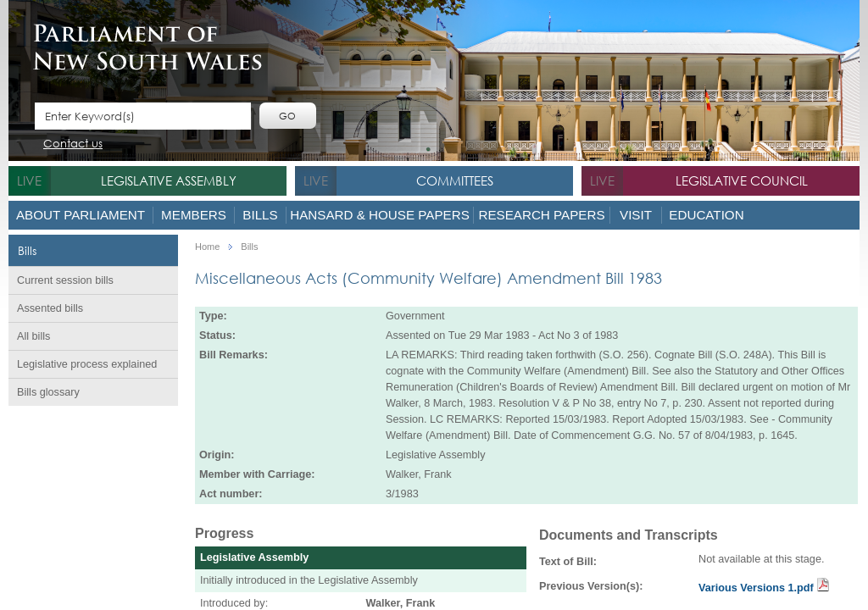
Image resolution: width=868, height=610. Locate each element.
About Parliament (81, 215)
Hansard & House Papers (380, 215)
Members (194, 215)
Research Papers (541, 215)
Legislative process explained (87, 364)
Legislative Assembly (169, 180)
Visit (636, 215)
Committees (455, 180)
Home (207, 247)
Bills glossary (48, 392)
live (29, 180)
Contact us (73, 144)
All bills (33, 336)
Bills (260, 215)
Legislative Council (742, 180)
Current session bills (65, 280)
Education (706, 215)
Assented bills (50, 308)
